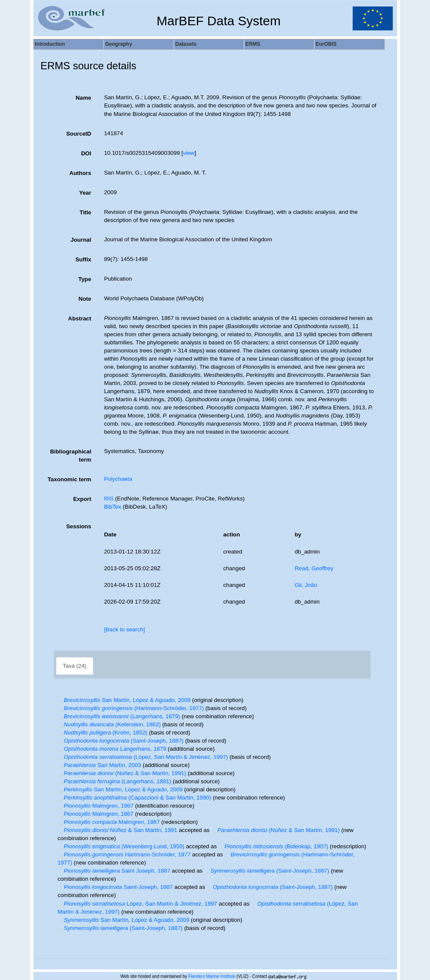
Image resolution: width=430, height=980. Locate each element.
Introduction (50, 44)
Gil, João (306, 585)
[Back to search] (125, 629)
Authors (80, 173)
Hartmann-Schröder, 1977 (124, 854)
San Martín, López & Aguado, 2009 (124, 700)
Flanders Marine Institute (212, 976)
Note (85, 299)
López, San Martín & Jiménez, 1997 (138, 904)
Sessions (79, 526)
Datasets (186, 44)
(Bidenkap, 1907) (273, 846)
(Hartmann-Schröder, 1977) (131, 708)
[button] (61, 700)
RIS (109, 499)
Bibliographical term (71, 456)
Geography (119, 44)
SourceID (79, 134)
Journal (81, 240)
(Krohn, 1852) (103, 733)
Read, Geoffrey (314, 568)
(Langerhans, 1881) (115, 781)
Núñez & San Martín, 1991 (118, 830)
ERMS (253, 44)
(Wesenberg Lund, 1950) (121, 846)
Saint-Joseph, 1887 (115, 887)
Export (82, 499)
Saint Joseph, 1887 (114, 871)
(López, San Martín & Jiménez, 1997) (143, 757)
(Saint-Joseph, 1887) (121, 741)
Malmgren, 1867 (96, 806)
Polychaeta (118, 479)
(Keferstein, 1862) (109, 724)
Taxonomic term (69, 479)
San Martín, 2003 (99, 765)
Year (85, 193)
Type (85, 279)
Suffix (83, 259)
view (189, 153)
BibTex (113, 507)
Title (85, 212)
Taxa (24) (75, 666)
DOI (86, 153)
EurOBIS (326, 44)
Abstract (80, 318)
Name (83, 98)
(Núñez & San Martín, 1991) (122, 773)
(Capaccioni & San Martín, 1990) (135, 798)
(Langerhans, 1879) (119, 716)
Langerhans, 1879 (112, 749)
